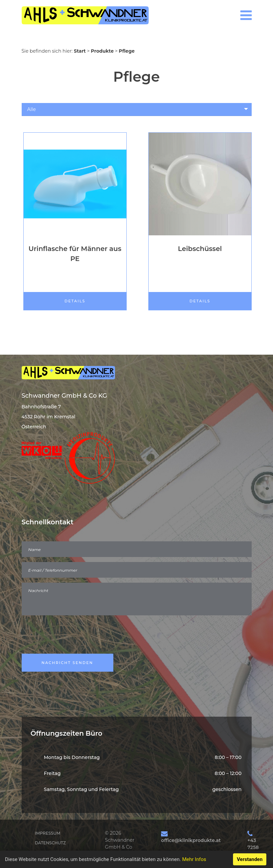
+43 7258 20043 (255, 847)
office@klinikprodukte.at (191, 840)
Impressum (48, 833)
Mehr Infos (194, 859)
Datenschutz (50, 843)
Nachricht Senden (67, 663)
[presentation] (72, 635)
